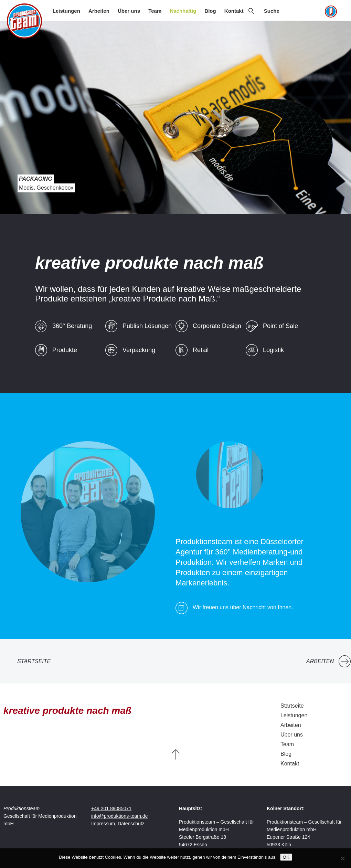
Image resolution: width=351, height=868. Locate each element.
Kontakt (234, 11)
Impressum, (104, 824)
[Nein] (342, 858)
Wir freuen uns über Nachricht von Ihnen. (243, 607)
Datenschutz (131, 824)
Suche (272, 11)
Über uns (129, 11)
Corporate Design (217, 326)
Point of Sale (280, 326)
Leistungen (66, 11)
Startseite (34, 661)
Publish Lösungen (147, 326)
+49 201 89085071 (111, 808)
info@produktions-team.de (119, 816)
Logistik (273, 350)
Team (155, 11)
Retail (201, 350)
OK (286, 857)
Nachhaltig (183, 11)
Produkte (65, 350)
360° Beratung (72, 326)
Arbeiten (99, 11)
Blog (210, 11)
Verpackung (139, 350)
